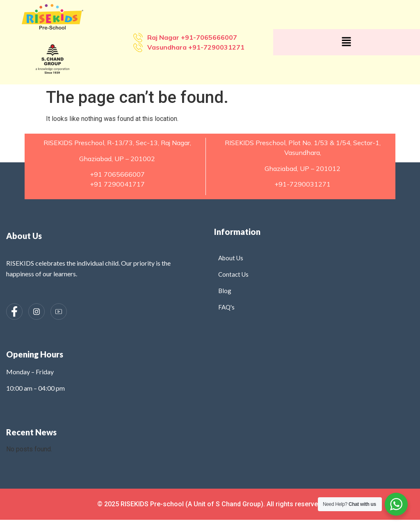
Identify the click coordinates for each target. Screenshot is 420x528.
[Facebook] (14, 312)
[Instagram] (37, 312)
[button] (347, 42)
